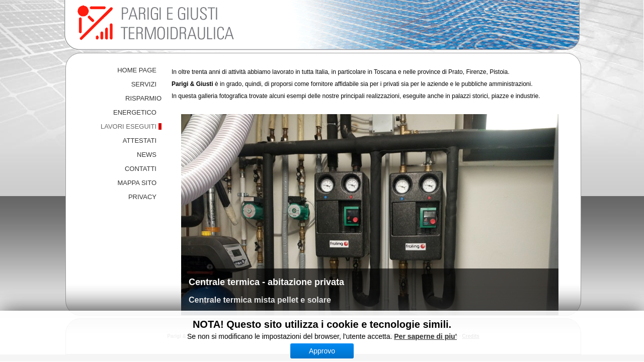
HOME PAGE (137, 70)
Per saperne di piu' (425, 336)
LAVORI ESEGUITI (129, 126)
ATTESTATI (140, 141)
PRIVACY (142, 197)
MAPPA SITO (137, 183)
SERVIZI (144, 84)
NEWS (147, 155)
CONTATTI (141, 169)
